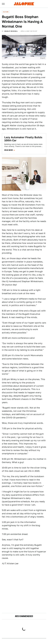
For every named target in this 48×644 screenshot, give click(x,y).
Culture (6, 12)
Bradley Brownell (11, 31)
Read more (9, 150)
